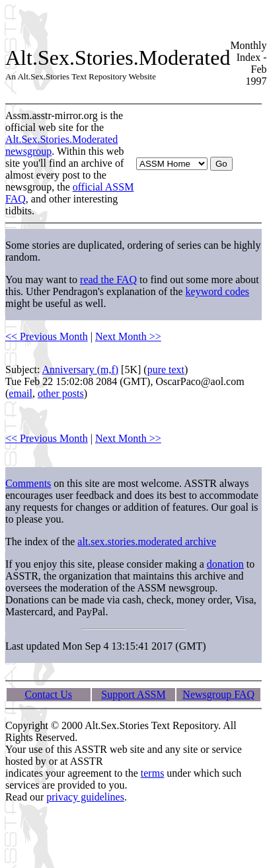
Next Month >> (128, 336)
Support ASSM (133, 694)
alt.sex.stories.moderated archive (147, 542)
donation (225, 564)
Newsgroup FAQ (218, 694)
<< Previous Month (47, 336)
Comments (28, 483)
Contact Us (49, 694)
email (20, 393)
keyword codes (217, 291)
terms (153, 773)
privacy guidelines (85, 797)
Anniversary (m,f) (81, 369)
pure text (166, 369)
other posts (61, 393)
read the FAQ (108, 280)
